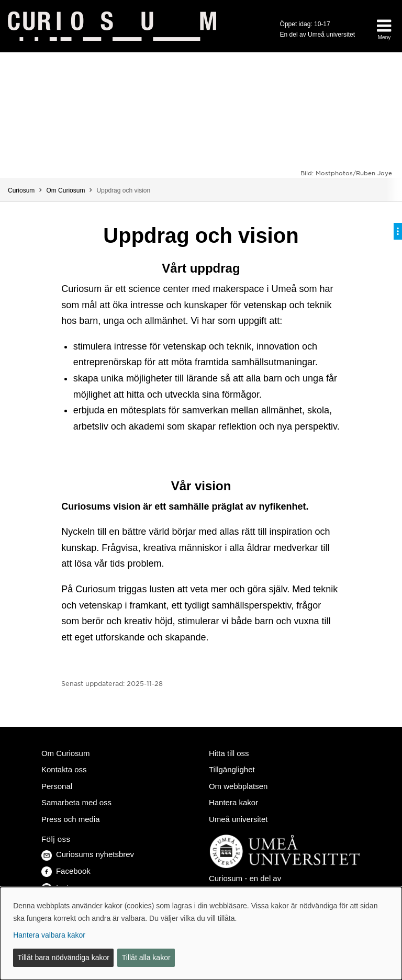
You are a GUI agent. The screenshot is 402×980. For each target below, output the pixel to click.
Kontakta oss (64, 769)
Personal (57, 786)
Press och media (71, 819)
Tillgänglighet (232, 769)
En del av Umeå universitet (317, 35)
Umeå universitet (238, 819)
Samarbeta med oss (76, 802)
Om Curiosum (65, 190)
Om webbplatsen (238, 786)
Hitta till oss (229, 753)
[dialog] (201, 933)
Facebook (66, 871)
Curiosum (21, 190)
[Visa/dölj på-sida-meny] (398, 231)
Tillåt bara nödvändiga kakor (64, 958)
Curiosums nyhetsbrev (88, 854)
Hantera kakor (233, 802)
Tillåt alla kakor (146, 958)
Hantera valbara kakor (49, 935)
